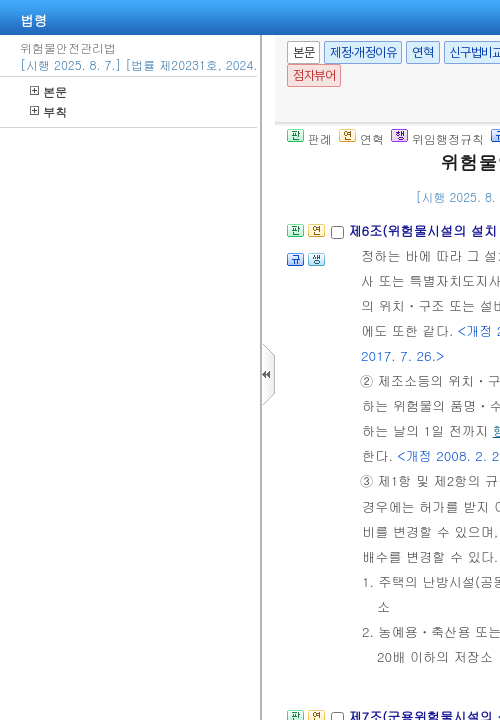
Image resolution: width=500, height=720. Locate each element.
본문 (48, 91)
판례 (309, 138)
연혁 (422, 52)
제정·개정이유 (363, 52)
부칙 (48, 111)
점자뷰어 (314, 75)
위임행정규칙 (437, 138)
